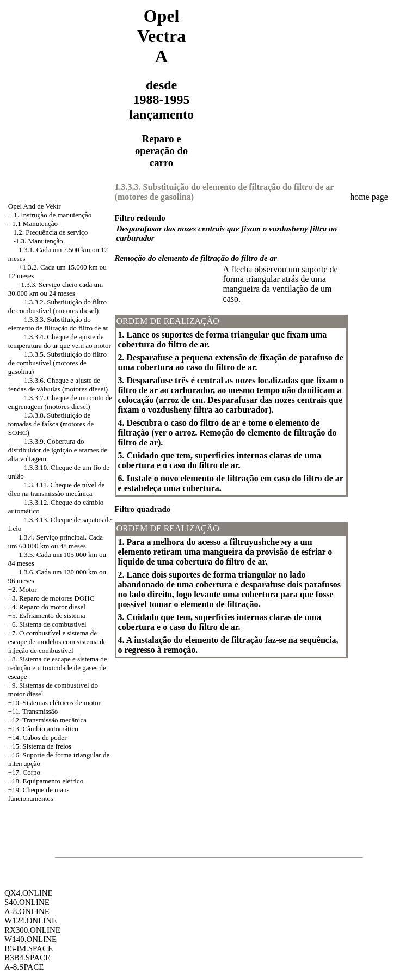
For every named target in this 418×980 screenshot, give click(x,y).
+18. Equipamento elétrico (46, 781)
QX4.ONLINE (29, 893)
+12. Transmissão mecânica (47, 720)
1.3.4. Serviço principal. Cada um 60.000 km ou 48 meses (56, 541)
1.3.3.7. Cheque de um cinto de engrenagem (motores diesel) (60, 402)
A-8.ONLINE (27, 911)
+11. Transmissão (33, 711)
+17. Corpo (24, 772)
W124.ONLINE (30, 921)
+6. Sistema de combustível (47, 624)
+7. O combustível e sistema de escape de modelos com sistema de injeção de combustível (57, 642)
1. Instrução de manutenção (53, 215)
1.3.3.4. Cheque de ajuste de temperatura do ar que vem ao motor (60, 341)
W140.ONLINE (30, 939)
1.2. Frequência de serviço (51, 232)
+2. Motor (23, 589)
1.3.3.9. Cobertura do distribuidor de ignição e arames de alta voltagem (58, 450)
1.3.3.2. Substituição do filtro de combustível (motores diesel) (57, 306)
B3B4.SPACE (27, 958)
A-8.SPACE (24, 967)
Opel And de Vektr (35, 206)
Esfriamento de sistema (52, 615)
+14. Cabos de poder (38, 737)
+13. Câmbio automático (43, 729)
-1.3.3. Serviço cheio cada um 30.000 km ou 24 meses (56, 289)
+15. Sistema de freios (40, 746)
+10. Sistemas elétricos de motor (54, 703)
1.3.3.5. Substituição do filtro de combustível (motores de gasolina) (57, 363)
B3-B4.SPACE (29, 948)
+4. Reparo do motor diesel (47, 607)
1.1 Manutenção (35, 223)
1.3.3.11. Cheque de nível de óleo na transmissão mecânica (57, 489)
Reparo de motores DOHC (57, 598)
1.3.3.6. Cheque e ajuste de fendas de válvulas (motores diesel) (58, 385)
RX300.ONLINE (32, 930)
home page (369, 197)
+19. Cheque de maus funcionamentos (39, 794)
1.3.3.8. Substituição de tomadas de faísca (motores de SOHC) (51, 424)
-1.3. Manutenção (38, 241)
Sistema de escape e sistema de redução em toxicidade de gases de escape (58, 668)
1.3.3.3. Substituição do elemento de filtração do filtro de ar (58, 324)
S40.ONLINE (27, 902)
